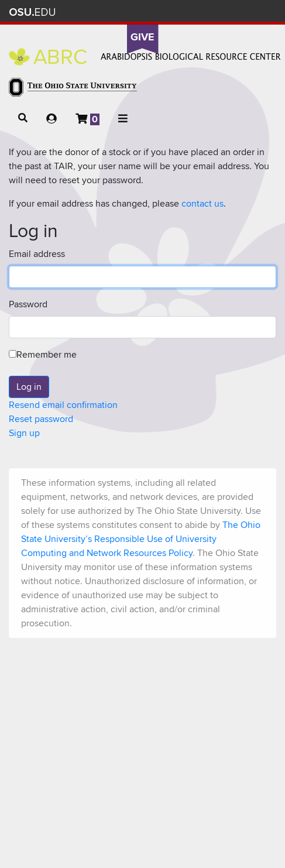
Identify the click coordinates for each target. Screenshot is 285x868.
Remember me (43, 355)
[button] (23, 118)
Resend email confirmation (63, 405)
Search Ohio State (264, 12)
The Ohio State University (32, 12)
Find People (229, 12)
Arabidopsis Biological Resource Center (145, 57)
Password (28, 304)
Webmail (247, 12)
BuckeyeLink (195, 12)
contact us (202, 204)
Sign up (24, 433)
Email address (37, 254)
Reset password (41, 419)
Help (178, 12)
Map (212, 12)
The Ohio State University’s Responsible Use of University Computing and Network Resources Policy (141, 539)
